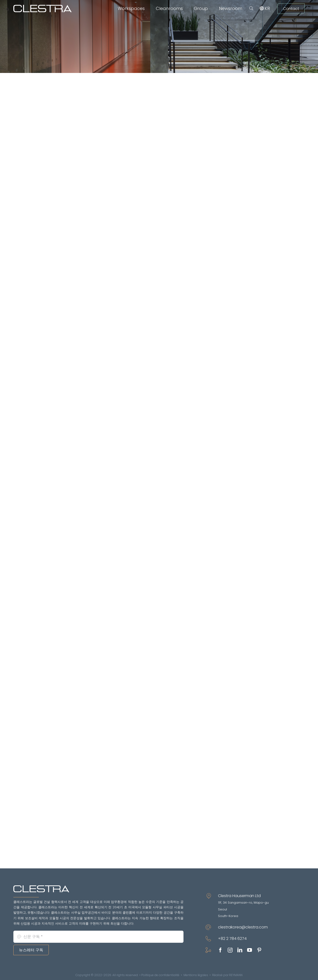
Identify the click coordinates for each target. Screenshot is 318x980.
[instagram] (230, 950)
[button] (251, 9)
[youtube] (250, 950)
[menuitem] (267, 9)
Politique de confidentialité (160, 975)
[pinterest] (259, 950)
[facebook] (220, 950)
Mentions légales (196, 975)
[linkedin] (240, 950)
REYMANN (236, 975)
